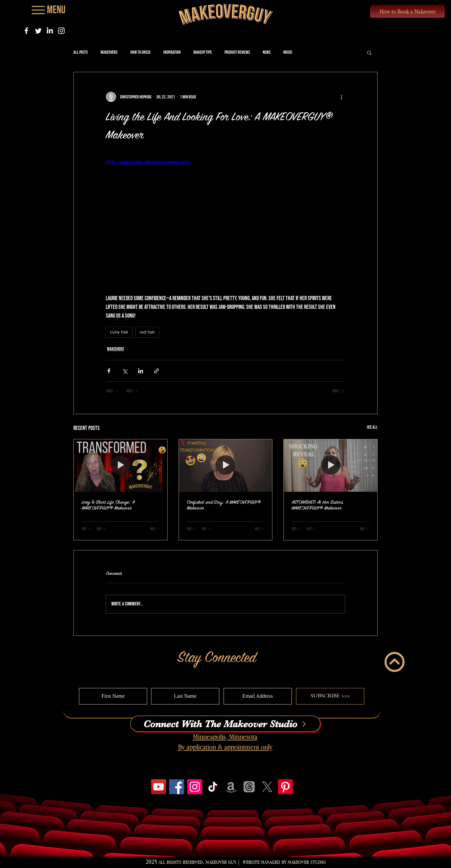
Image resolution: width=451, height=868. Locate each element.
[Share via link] (156, 371)
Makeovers (109, 52)
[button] (369, 52)
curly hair (119, 332)
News (267, 52)
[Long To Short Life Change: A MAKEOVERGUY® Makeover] (121, 466)
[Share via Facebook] (109, 371)
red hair (147, 332)
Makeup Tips (203, 52)
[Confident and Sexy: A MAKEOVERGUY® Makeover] (226, 466)
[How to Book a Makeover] (407, 11)
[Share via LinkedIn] (141, 371)
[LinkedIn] (50, 31)
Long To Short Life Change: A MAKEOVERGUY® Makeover (108, 505)
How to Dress (140, 52)
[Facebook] (26, 31)
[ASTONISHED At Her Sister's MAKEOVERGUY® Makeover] (330, 466)
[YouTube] (159, 787)
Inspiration (172, 52)
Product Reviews (237, 52)
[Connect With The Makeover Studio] (225, 724)
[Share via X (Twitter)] (125, 371)
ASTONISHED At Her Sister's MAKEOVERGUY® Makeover (317, 505)
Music (288, 52)
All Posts (81, 52)
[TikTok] (213, 787)
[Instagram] (61, 31)
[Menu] (48, 10)
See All (372, 427)
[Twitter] (38, 31)
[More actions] (341, 97)
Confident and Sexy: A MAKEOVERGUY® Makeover (224, 505)
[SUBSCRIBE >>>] (330, 696)
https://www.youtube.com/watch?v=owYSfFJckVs (148, 163)
